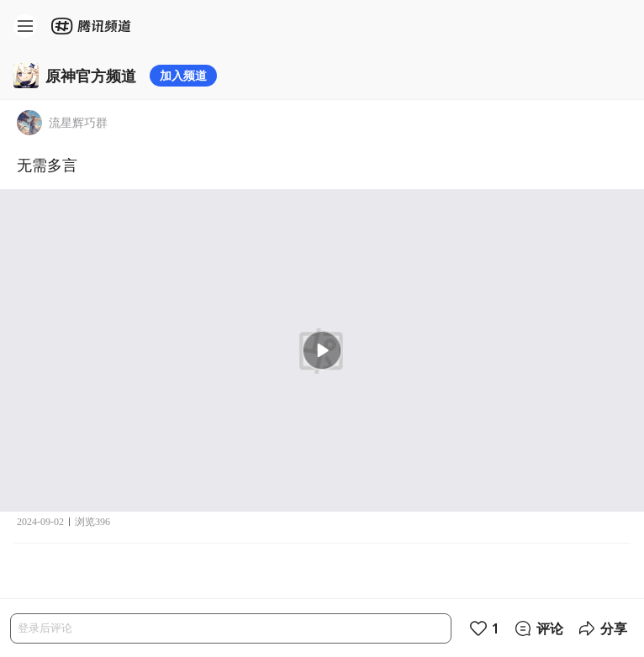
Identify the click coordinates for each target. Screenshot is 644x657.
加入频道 (183, 75)
